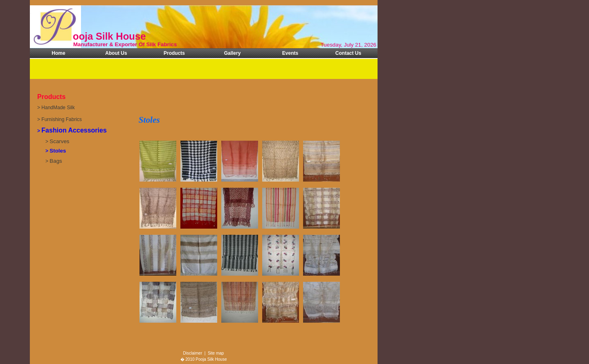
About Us (116, 53)
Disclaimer (193, 353)
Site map (216, 353)
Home (58, 53)
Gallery (233, 53)
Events (290, 53)
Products (174, 53)
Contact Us (348, 53)
